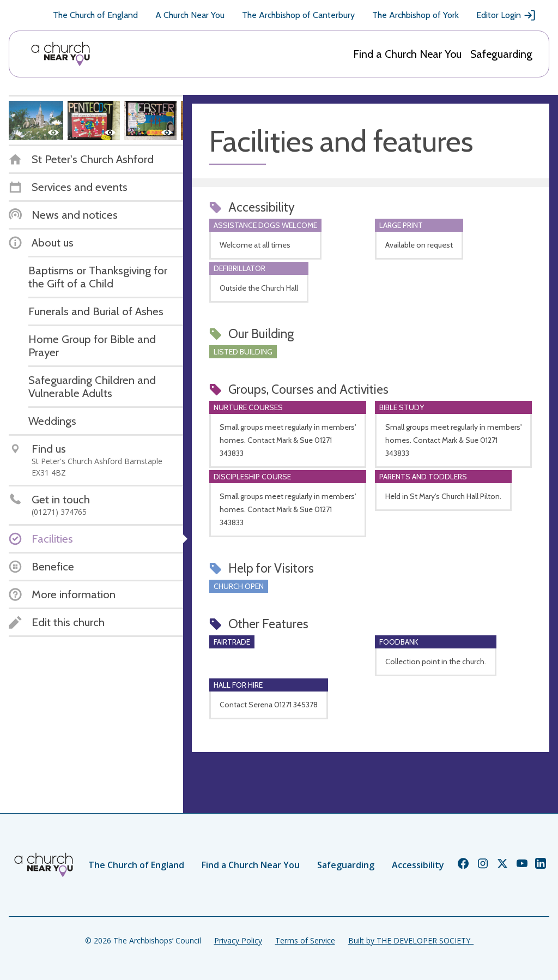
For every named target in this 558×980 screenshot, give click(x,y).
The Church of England (95, 15)
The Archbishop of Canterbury (298, 15)
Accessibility (418, 865)
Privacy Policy (238, 940)
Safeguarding (501, 54)
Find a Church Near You (407, 54)
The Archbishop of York (416, 15)
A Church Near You (190, 15)
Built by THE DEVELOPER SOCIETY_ (411, 940)
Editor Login (506, 15)
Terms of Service (305, 940)
